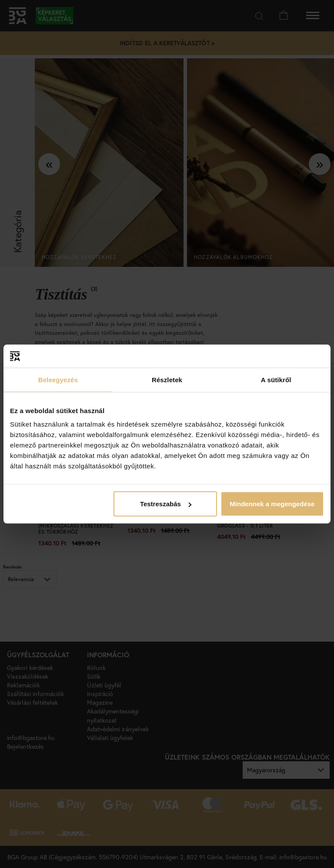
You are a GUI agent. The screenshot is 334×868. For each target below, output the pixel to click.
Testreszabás (166, 504)
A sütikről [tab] (276, 379)
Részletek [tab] (167, 379)
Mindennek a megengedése (272, 504)
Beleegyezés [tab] (58, 379)
